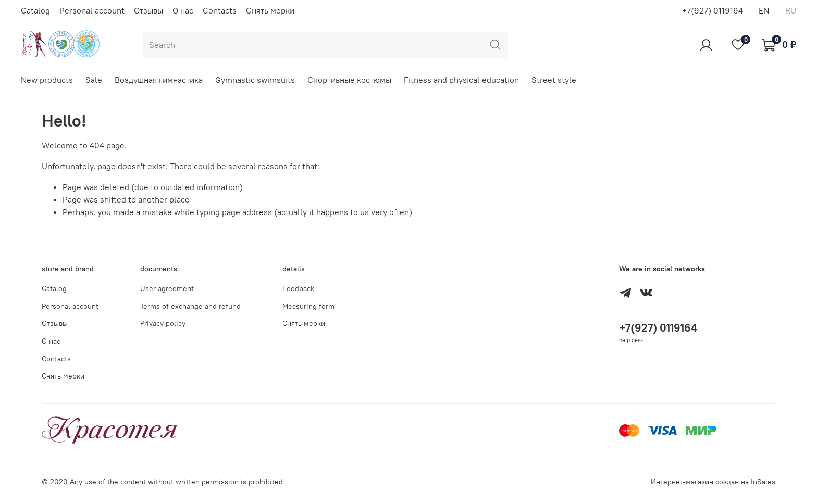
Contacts (220, 10)
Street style (554, 80)
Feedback (298, 288)
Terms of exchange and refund (190, 306)
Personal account (92, 10)
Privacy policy (163, 323)
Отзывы (148, 10)
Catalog (35, 10)
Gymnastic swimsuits (255, 80)
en (764, 10)
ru (791, 10)
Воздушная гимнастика (159, 80)
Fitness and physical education (461, 80)
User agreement (167, 288)
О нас (183, 10)
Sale (94, 80)
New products (47, 80)
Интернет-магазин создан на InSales (713, 482)
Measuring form (308, 306)
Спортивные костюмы (349, 80)
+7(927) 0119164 (713, 10)
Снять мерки (270, 10)
